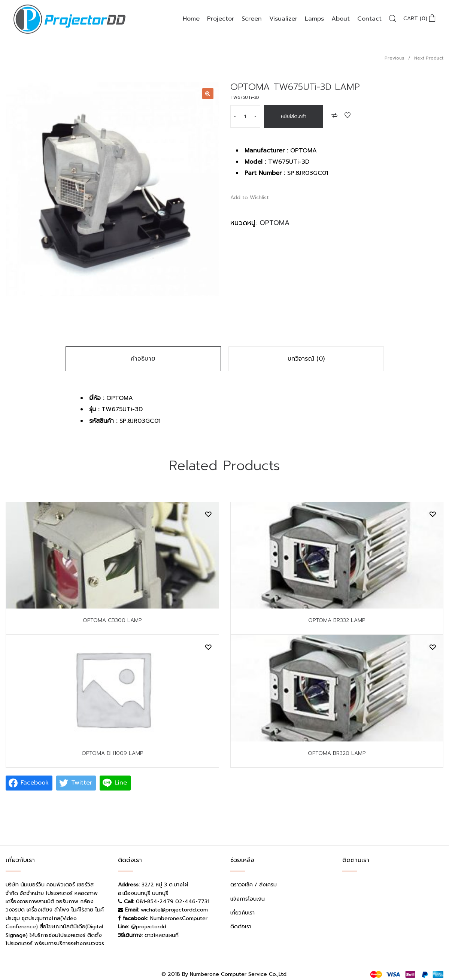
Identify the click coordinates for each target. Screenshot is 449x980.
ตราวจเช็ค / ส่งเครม (254, 885)
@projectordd (149, 927)
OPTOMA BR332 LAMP (337, 620)
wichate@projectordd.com (174, 910)
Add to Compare (334, 115)
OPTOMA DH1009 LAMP (112, 753)
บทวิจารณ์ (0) (306, 359)
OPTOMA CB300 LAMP (112, 620)
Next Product (429, 58)
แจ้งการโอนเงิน (248, 899)
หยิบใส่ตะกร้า (294, 116)
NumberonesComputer (179, 918)
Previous (395, 58)
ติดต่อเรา (241, 927)
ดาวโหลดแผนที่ (162, 935)
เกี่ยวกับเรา (242, 913)
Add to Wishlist (348, 115)
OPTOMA (274, 223)
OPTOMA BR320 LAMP (337, 753)
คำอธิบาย (143, 359)
